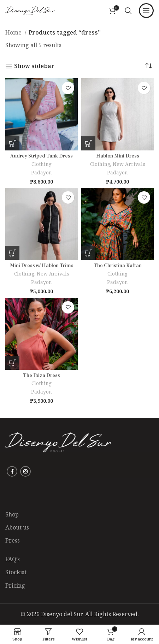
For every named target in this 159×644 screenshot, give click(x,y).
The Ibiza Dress (42, 375)
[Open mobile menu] (146, 11)
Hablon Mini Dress (118, 156)
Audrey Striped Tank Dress (42, 156)
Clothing (42, 164)
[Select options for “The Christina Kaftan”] (88, 253)
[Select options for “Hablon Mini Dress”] (88, 143)
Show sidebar (34, 66)
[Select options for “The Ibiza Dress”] (12, 363)
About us (17, 527)
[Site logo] (30, 10)
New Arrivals (129, 164)
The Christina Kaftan (118, 265)
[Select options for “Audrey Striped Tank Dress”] (12, 143)
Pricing (15, 586)
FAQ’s (13, 559)
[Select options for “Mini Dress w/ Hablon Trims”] (12, 253)
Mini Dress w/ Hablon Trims (42, 265)
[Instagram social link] (25, 471)
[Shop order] (148, 66)
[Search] (128, 11)
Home (14, 32)
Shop (12, 514)
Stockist (16, 572)
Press (13, 540)
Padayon (42, 172)
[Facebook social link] (12, 471)
